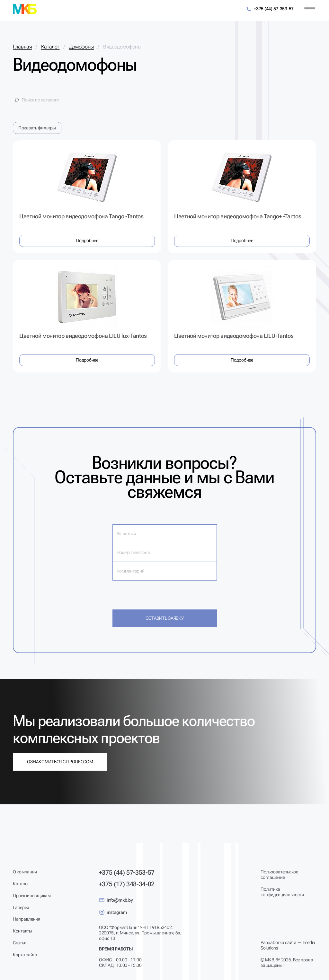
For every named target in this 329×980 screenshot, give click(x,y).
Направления (27, 919)
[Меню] (310, 9)
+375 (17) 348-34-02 (127, 884)
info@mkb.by (116, 900)
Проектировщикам (32, 896)
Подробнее (87, 241)
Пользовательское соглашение (279, 875)
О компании (25, 872)
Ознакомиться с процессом (60, 762)
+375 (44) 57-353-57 (270, 9)
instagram (113, 912)
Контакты (22, 931)
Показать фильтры (37, 128)
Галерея (21, 907)
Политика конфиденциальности (282, 892)
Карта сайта (25, 955)
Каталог (21, 884)
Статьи (20, 943)
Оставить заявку (165, 618)
